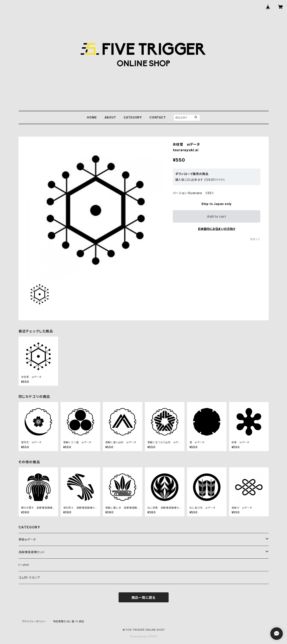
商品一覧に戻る (144, 598)
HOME (92, 117)
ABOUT (110, 117)
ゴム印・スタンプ (29, 577)
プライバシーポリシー (34, 621)
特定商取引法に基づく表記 (69, 621)
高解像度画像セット (32, 552)
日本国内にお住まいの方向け (217, 229)
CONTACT (158, 117)
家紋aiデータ (27, 539)
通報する (255, 239)
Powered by (144, 636)
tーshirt (24, 565)
